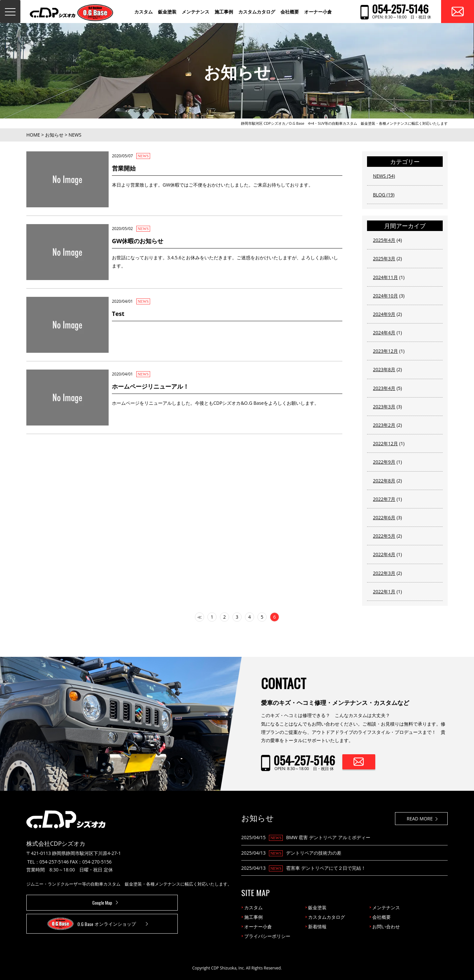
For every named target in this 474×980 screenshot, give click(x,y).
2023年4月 (384, 388)
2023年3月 (384, 407)
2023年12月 (385, 351)
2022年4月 (384, 554)
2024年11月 (385, 277)
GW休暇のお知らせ (138, 241)
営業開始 (124, 168)
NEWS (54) (384, 176)
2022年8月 (384, 481)
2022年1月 (384, 592)
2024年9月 (384, 314)
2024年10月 (385, 296)
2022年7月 (384, 499)
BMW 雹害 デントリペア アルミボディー (328, 837)
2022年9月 (384, 462)
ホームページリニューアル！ (150, 386)
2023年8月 (384, 369)
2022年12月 (385, 443)
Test (118, 314)
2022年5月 (384, 536)
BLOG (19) (384, 195)
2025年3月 (384, 258)
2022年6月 (384, 517)
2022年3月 (384, 573)
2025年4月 (384, 240)
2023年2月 (384, 425)
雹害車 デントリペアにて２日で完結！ (326, 868)
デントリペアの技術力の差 (314, 853)
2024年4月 (384, 333)
